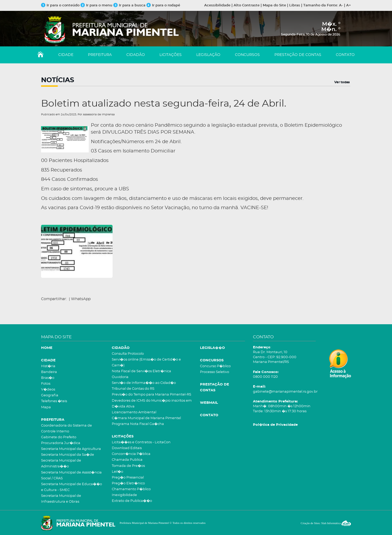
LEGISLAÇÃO (208, 55)
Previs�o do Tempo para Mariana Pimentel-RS (152, 395)
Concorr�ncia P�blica (131, 454)
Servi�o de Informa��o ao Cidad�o (144, 383)
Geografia (50, 395)
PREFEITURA (100, 55)
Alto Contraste (247, 5)
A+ (349, 5)
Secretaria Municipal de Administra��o (61, 464)
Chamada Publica (127, 460)
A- (341, 5)
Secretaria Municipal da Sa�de (68, 455)
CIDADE (66, 55)
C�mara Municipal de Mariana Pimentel (146, 418)
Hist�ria (48, 366)
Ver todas (342, 82)
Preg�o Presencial (128, 478)
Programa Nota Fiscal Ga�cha (138, 424)
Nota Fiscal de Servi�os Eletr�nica (141, 371)
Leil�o (117, 472)
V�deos (48, 390)
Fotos (46, 384)
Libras (295, 5)
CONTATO (345, 55)
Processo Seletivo (215, 372)
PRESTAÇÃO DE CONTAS (298, 55)
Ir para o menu (97, 5)
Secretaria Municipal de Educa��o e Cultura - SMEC (72, 487)
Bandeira (49, 372)
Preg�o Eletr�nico (128, 483)
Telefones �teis (54, 401)
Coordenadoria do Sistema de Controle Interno (66, 429)
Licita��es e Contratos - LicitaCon (141, 442)
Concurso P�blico (215, 366)
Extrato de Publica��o (132, 501)
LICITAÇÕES (171, 55)
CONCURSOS (247, 55)
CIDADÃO (136, 55)
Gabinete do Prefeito (59, 437)
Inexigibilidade (124, 495)
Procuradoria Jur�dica (61, 443)
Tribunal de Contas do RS (133, 389)
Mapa (46, 407)
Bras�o (48, 378)
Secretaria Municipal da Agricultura (71, 449)
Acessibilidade (217, 5)
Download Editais (127, 448)
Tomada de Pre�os (128, 466)
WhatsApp (81, 299)
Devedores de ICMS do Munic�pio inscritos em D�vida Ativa (152, 404)
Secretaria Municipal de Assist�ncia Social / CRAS (71, 475)
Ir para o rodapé (163, 5)
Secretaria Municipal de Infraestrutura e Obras (61, 499)
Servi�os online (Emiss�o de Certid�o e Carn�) (146, 363)
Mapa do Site (274, 5)
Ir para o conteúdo (60, 5)
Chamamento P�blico (131, 489)
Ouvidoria (120, 377)
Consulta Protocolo (128, 354)
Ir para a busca (129, 5)
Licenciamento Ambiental (134, 412)
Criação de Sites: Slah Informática (326, 523)
